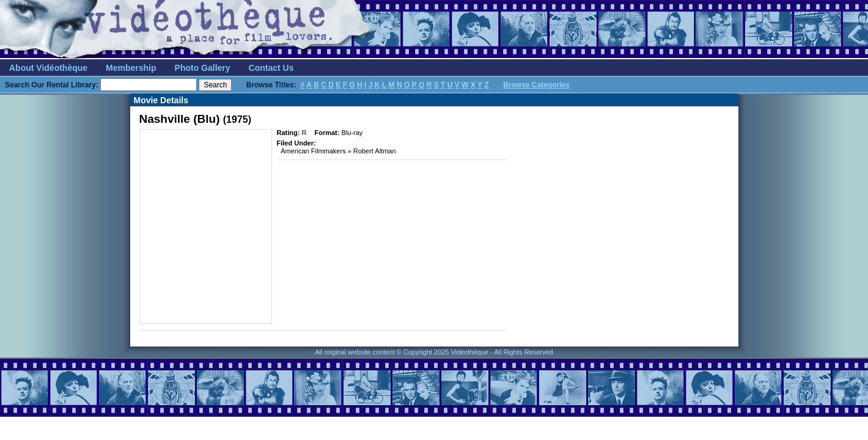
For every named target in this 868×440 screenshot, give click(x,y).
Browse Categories (536, 85)
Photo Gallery (203, 68)
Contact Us (271, 68)
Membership (131, 68)
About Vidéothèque (48, 68)
